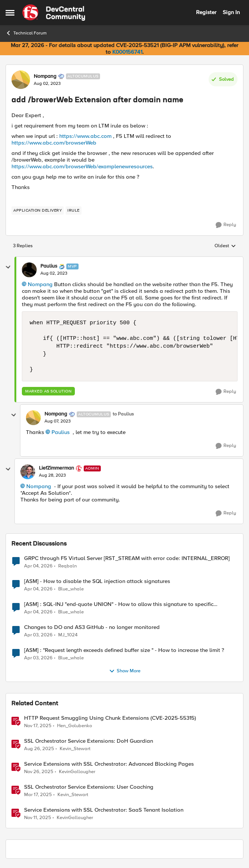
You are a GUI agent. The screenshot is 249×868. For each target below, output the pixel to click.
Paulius (61, 432)
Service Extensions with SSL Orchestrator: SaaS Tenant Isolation (104, 810)
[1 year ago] (38, 795)
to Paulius (123, 414)
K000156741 (127, 52)
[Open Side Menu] (10, 13)
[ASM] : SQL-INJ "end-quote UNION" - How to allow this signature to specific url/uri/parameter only (119, 604)
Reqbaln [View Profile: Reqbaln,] (67, 566)
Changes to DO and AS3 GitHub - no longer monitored (92, 627)
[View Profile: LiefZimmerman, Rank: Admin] (28, 472)
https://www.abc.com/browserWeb (54, 143)
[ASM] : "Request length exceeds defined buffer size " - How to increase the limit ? (124, 650)
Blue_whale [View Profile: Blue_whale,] (71, 589)
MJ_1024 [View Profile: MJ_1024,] (68, 635)
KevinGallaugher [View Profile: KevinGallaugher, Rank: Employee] (77, 771)
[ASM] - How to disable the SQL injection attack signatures (97, 581)
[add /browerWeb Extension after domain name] (54, 274)
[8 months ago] (38, 726)
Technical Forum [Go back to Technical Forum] (26, 33)
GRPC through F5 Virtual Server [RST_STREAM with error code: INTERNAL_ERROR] (127, 558)
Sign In (231, 12)
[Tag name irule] (74, 211)
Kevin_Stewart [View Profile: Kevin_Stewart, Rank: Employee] (75, 748)
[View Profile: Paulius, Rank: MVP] (29, 270)
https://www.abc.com (85, 136)
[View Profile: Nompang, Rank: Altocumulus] (21, 80)
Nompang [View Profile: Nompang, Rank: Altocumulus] (45, 76)
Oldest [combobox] (225, 246)
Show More (125, 671)
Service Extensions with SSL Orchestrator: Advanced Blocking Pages (109, 764)
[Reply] (226, 225)
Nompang (40, 284)
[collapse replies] (8, 267)
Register (206, 12)
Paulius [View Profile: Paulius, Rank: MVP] (49, 266)
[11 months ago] (39, 749)
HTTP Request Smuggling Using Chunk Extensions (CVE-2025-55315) (110, 718)
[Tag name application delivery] (38, 211)
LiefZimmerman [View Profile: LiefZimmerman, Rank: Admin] (57, 468)
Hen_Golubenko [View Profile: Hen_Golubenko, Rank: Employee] (74, 725)
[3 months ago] (38, 566)
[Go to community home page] (54, 13)
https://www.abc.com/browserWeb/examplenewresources (82, 166)
